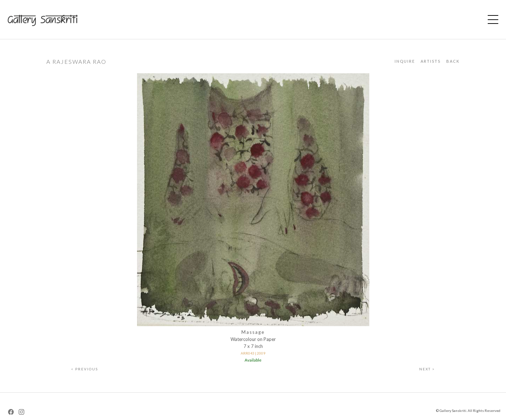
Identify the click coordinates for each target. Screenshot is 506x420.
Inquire (405, 63)
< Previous (85, 370)
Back (453, 63)
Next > (427, 370)
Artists (431, 63)
